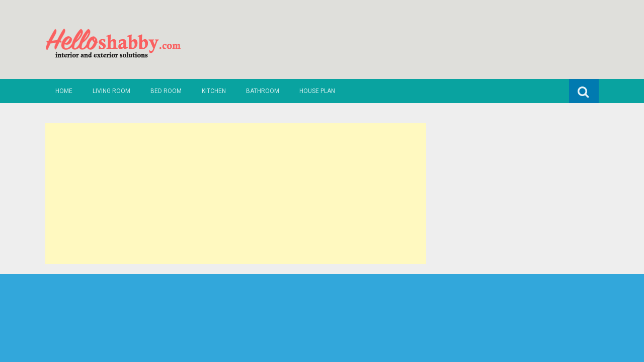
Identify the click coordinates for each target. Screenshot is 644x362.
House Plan (317, 91)
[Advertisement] (236, 194)
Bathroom (263, 91)
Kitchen (214, 91)
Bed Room (166, 91)
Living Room (111, 91)
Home (64, 91)
